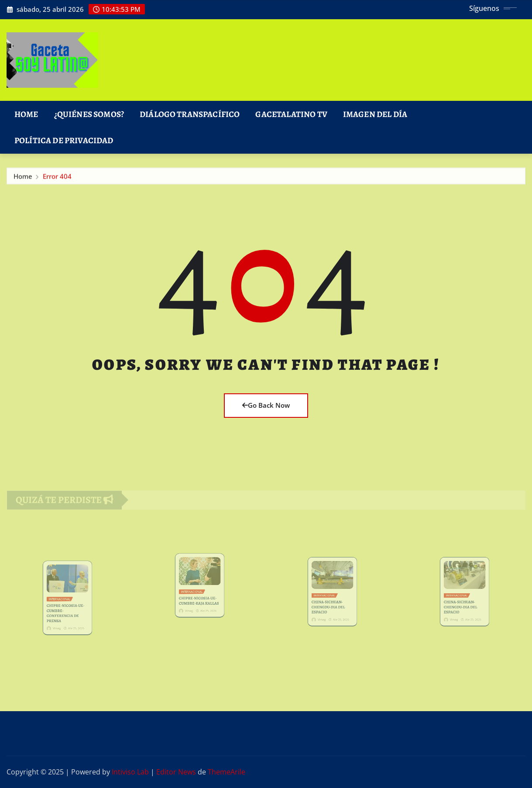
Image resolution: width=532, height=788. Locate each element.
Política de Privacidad (64, 140)
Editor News (176, 772)
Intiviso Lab (130, 772)
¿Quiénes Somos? (89, 114)
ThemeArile (227, 772)
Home (26, 114)
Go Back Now (266, 405)
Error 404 (57, 178)
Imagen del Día (375, 114)
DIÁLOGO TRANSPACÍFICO (190, 114)
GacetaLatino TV (291, 114)
